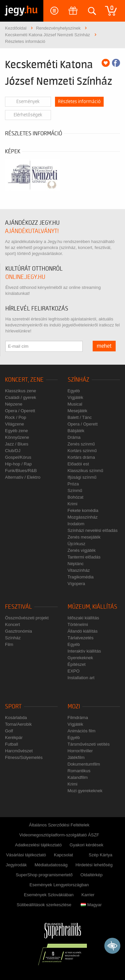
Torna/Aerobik (18, 724)
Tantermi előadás (84, 557)
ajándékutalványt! (32, 231)
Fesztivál (18, 607)
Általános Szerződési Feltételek (59, 825)
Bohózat (76, 497)
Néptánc (76, 564)
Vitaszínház (79, 570)
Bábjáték (76, 431)
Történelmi (78, 624)
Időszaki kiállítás (83, 618)
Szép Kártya (100, 855)
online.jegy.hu (25, 277)
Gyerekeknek (80, 658)
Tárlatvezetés (81, 638)
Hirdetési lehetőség (94, 865)
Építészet (77, 664)
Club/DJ (13, 451)
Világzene (14, 424)
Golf (9, 731)
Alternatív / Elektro (23, 477)
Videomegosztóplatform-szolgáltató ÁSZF (59, 835)
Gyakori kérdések (86, 845)
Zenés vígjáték (82, 550)
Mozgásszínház (83, 517)
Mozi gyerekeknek (85, 791)
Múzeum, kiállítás (92, 607)
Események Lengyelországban (59, 885)
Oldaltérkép (91, 875)
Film (9, 644)
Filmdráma (78, 718)
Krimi (73, 504)
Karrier (88, 895)
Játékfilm (76, 757)
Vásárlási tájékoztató (26, 855)
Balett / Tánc (80, 417)
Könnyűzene (17, 437)
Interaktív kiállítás (84, 651)
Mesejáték (77, 411)
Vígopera (76, 584)
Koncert (12, 624)
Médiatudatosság (51, 865)
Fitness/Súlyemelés (24, 757)
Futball (11, 744)
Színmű (75, 490)
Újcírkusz (76, 544)
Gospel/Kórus (18, 457)
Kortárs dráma (81, 457)
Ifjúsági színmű (82, 477)
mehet (104, 346)
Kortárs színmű (82, 451)
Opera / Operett (20, 411)
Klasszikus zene (20, 391)
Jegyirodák (16, 865)
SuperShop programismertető (44, 875)
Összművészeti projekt (27, 618)
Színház (78, 380)
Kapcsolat (63, 855)
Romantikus (79, 771)
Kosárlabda (16, 718)
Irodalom (76, 524)
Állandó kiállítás (83, 631)
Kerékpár (14, 737)
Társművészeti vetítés (89, 744)
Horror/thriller (80, 751)
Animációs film (82, 731)
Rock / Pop (16, 417)
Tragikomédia (81, 577)
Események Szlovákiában (49, 895)
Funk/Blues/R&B (21, 471)
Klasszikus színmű (85, 471)
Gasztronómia (18, 631)
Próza (73, 484)
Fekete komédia (83, 510)
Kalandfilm (78, 777)
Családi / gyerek (20, 397)
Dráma (74, 437)
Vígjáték (75, 397)
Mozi (74, 707)
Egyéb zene (16, 431)
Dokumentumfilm (84, 764)
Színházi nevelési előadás (93, 530)
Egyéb (74, 391)
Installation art (81, 678)
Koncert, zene (24, 380)
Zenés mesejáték (84, 537)
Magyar (91, 905)
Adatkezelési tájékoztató (38, 845)
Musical (75, 404)
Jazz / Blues (17, 444)
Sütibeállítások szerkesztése (44, 905)
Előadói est (78, 464)
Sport (13, 707)
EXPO (74, 671)
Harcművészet (19, 751)
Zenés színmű (81, 444)
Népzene (14, 404)
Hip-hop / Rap (18, 464)
